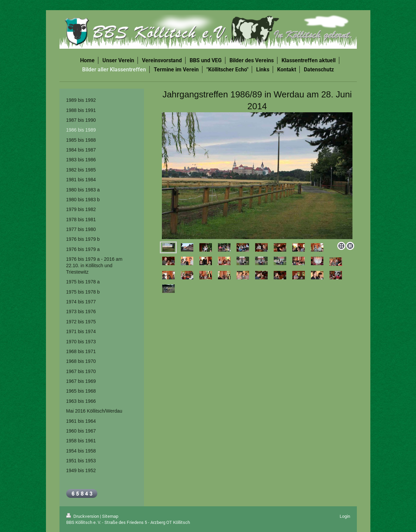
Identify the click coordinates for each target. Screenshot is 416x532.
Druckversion (83, 516)
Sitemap (110, 516)
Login (345, 516)
